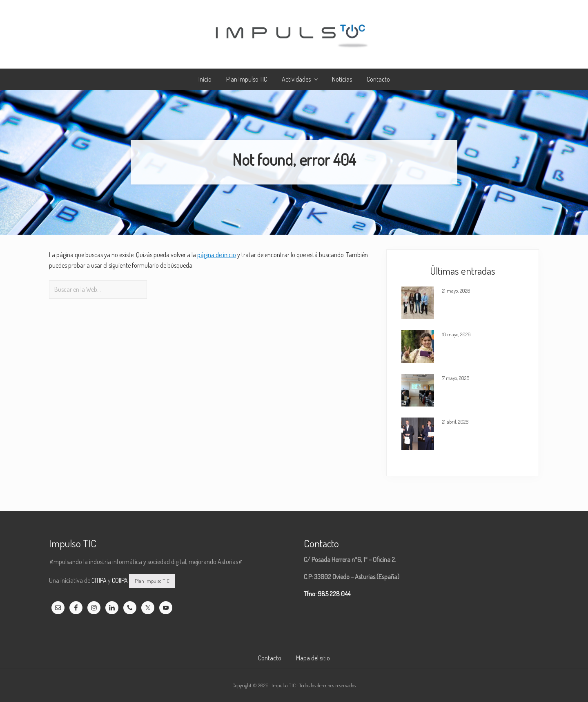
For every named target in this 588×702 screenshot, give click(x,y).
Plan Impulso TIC (152, 581)
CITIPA (99, 580)
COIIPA (120, 580)
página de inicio (217, 255)
